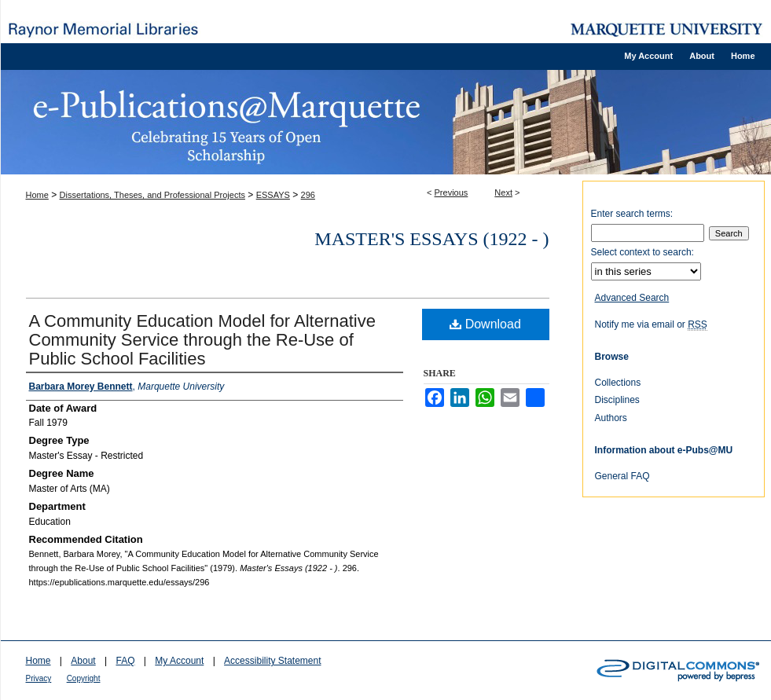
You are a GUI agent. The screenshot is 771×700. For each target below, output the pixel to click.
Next (503, 192)
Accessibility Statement (272, 661)
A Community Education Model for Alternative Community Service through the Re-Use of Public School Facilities (202, 340)
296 (308, 195)
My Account (179, 661)
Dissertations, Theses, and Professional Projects (152, 195)
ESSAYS (273, 195)
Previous (452, 192)
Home (37, 195)
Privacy (39, 678)
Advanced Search (632, 298)
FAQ (125, 661)
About (83, 661)
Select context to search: (642, 252)
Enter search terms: (632, 214)
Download (485, 324)
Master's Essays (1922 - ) (431, 239)
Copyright (84, 678)
